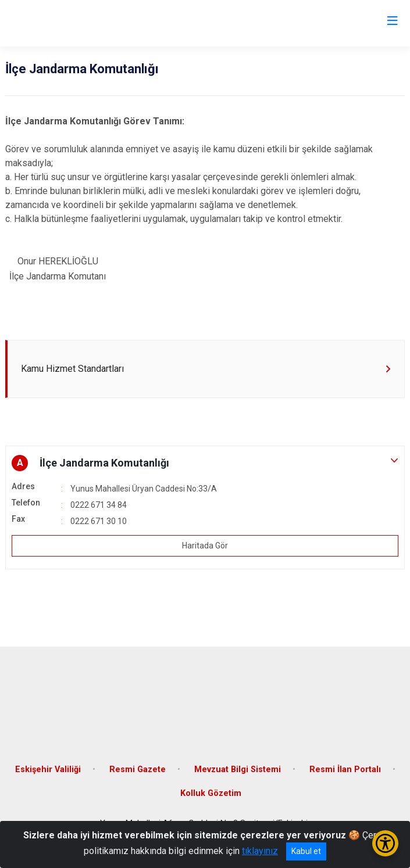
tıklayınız (260, 851)
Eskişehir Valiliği (48, 770)
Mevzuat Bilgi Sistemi (238, 770)
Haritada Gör (205, 546)
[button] (205, 463)
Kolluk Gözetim (211, 793)
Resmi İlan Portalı (345, 770)
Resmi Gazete (138, 770)
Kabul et (306, 851)
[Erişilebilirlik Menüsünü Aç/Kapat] (385, 843)
